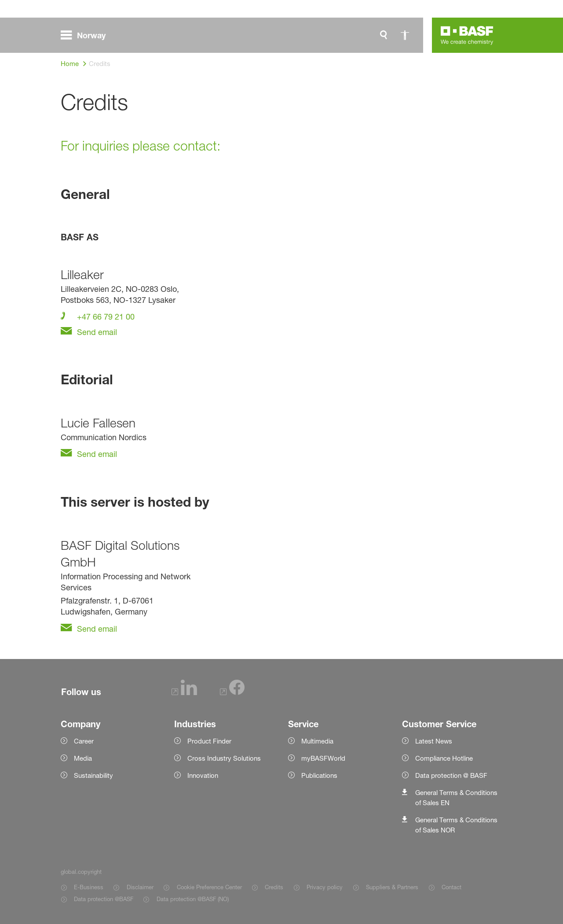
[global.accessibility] (405, 35)
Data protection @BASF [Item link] (104, 899)
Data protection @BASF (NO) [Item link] (193, 899)
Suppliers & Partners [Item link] (392, 887)
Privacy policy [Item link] (325, 887)
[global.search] (384, 35)
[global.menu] (87, 35)
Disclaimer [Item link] (140, 887)
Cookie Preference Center (209, 887)
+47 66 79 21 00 (105, 317)
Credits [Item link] (274, 887)
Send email (96, 332)
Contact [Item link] (451, 887)
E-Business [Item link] (89, 887)
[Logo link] (467, 35)
